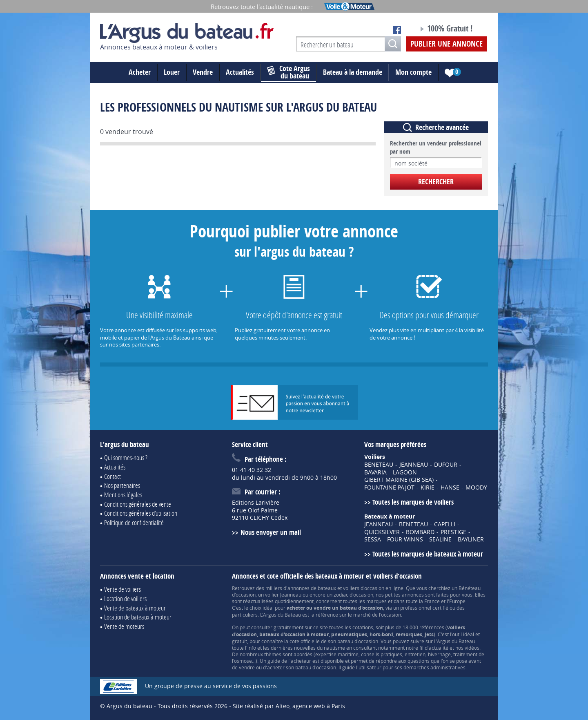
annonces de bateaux (312, 588)
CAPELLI (445, 524)
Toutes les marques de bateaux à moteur (428, 554)
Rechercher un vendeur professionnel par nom (436, 148)
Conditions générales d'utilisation (141, 513)
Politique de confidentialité (134, 522)
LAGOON (405, 472)
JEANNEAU (414, 465)
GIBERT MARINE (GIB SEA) (399, 480)
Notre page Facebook (397, 30)
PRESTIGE (453, 532)
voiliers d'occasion (364, 588)
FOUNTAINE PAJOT (389, 487)
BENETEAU (379, 465)
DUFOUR (446, 465)
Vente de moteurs (124, 626)
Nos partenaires (122, 485)
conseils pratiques (382, 654)
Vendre (203, 72)
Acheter (140, 72)
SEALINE (440, 539)
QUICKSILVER (382, 532)
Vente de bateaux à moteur (135, 608)
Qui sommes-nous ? (126, 457)
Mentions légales (123, 495)
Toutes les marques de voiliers (413, 502)
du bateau (288, 72)
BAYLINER (471, 539)
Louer (172, 72)
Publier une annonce (447, 44)
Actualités (240, 72)
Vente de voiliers (122, 589)
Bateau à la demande (353, 72)
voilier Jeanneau (283, 595)
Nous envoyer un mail (271, 532)
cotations (363, 627)
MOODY (476, 487)
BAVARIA (375, 472)
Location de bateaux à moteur (138, 617)
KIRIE (428, 487)
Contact (112, 476)
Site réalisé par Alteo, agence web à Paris (289, 706)
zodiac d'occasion (353, 595)
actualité (439, 648)
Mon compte (413, 72)
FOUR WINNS (405, 539)
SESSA (373, 539)
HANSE (450, 487)
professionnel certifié (424, 608)
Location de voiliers (125, 598)
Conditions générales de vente (138, 504)
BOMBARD (420, 532)
